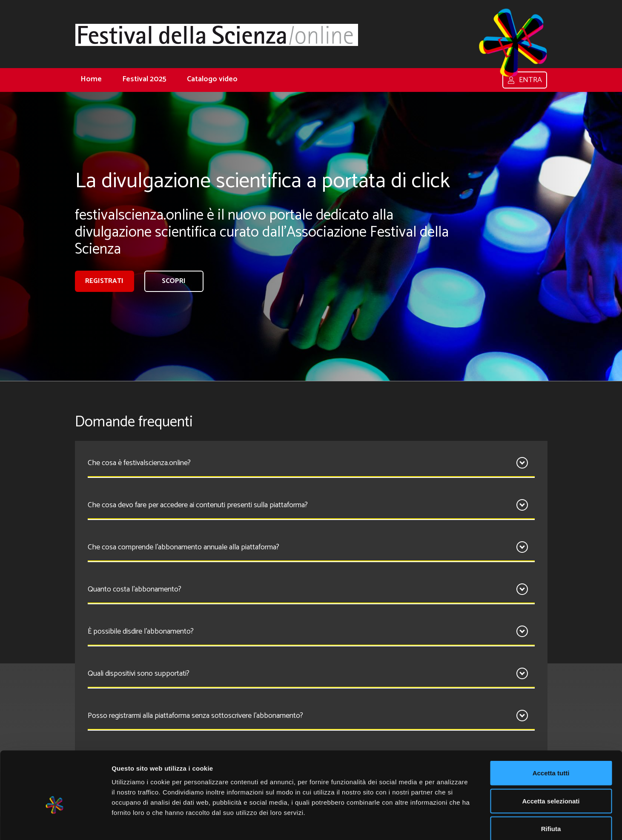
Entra (525, 80)
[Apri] (522, 463)
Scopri (174, 281)
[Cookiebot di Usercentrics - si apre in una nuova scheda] (55, 823)
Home (91, 79)
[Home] (217, 35)
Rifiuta (551, 784)
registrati (104, 281)
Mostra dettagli (448, 823)
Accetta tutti (551, 728)
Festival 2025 (144, 79)
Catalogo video (212, 79)
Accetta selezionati (551, 756)
